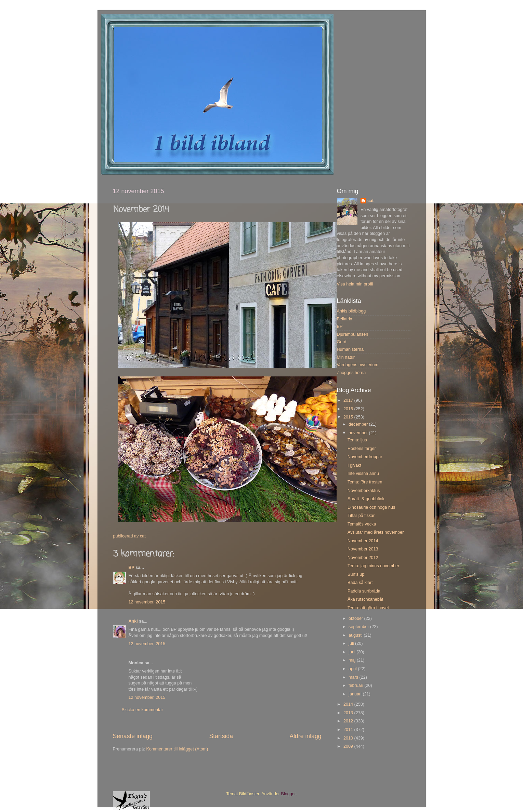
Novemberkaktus (364, 491)
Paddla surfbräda (364, 591)
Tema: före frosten (365, 482)
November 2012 (363, 558)
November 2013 (363, 549)
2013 (349, 713)
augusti (356, 635)
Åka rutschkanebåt (365, 599)
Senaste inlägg (133, 736)
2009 (349, 746)
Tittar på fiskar (361, 516)
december (359, 424)
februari (356, 685)
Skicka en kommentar (142, 710)
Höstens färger (362, 449)
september (359, 627)
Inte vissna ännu (363, 474)
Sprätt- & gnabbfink (366, 499)
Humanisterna (350, 349)
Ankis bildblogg (351, 311)
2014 (349, 704)
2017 (349, 400)
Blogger (289, 794)
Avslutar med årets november (376, 532)
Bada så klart (360, 583)
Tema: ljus (357, 440)
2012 (349, 721)
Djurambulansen (353, 334)
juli (352, 643)
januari (356, 694)
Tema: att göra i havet (368, 608)
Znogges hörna (351, 373)
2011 (349, 730)
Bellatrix (345, 319)
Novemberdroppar (365, 457)
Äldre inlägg (305, 736)
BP (132, 568)
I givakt (354, 465)
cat (370, 201)
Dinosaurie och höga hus (371, 507)
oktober (356, 618)
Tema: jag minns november (373, 566)
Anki (133, 621)
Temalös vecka (362, 524)
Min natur (346, 357)
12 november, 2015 (147, 602)
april (353, 669)
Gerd (342, 342)
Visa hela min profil (355, 284)
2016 (349, 409)
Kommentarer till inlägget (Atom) (177, 749)
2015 (349, 417)
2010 (349, 738)
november (359, 433)
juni (352, 652)
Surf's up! (357, 574)
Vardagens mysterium (358, 365)
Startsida (221, 736)
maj (353, 660)
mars (354, 677)
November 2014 (363, 541)
